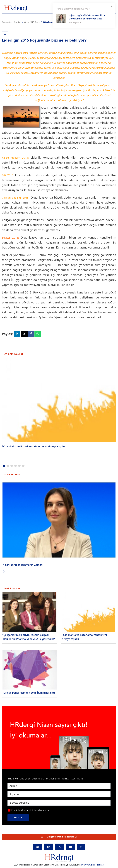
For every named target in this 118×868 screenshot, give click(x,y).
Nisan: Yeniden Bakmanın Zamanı (23, 565)
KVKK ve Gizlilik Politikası (93, 865)
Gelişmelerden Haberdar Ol (59, 837)
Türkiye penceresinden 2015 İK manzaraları (29, 693)
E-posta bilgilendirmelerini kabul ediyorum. (30, 811)
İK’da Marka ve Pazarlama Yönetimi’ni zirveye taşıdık (34, 447)
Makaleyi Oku (75, 22)
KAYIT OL (18, 818)
